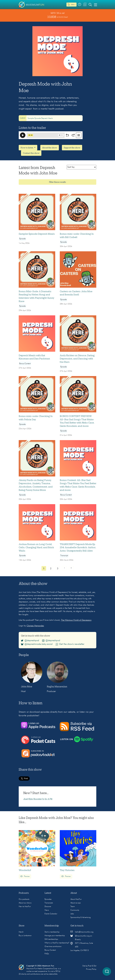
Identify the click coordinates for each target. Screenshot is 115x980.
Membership (52, 926)
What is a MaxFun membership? (57, 943)
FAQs (47, 954)
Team (73, 907)
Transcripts (49, 903)
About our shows (25, 903)
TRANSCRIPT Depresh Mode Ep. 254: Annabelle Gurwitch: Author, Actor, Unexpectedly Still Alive (78, 548)
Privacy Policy (91, 969)
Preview (25, 876)
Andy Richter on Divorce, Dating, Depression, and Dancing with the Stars (77, 359)
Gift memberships (51, 939)
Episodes (48, 899)
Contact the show (31, 153)
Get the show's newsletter (70, 644)
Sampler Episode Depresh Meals (40, 118)
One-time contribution (53, 947)
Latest (48, 893)
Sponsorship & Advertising (81, 917)
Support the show (72, 148)
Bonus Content (50, 950)
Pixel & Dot (92, 966)
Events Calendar (51, 914)
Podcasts (24, 893)
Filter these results (57, 182)
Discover (48, 907)
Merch (21, 932)
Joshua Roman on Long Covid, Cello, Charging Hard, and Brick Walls (36, 548)
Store (22, 926)
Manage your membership (55, 936)
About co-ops (76, 903)
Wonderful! (25, 870)
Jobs (72, 914)
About (74, 893)
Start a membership (52, 932)
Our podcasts (24, 899)
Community (75, 910)
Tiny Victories (67, 870)
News (47, 910)
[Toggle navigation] (96, 5)
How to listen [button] (27, 148)
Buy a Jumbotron (25, 936)
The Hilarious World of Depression (76, 620)
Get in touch (77, 926)
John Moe (27, 687)
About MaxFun (76, 899)
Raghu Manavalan (57, 687)
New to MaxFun (25, 907)
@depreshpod (30, 641)
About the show (50, 148)
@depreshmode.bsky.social (37, 644)
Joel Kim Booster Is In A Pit (38, 799)
